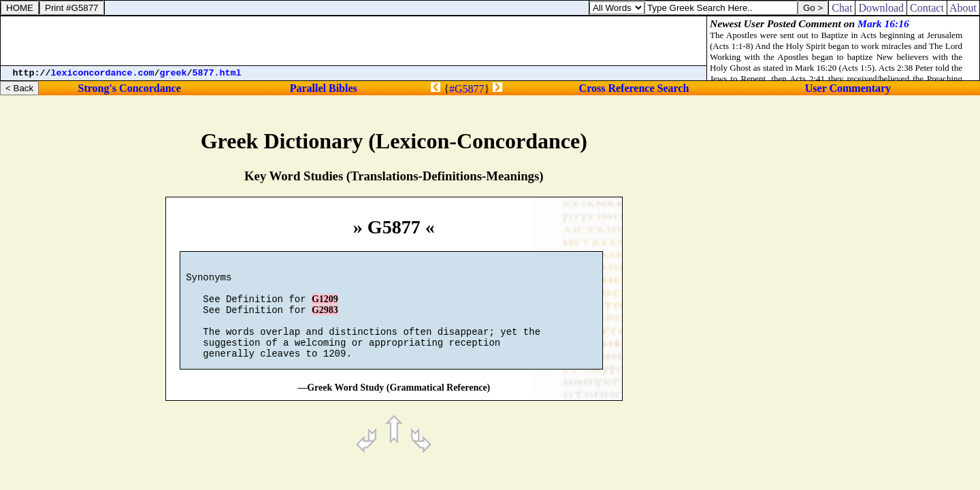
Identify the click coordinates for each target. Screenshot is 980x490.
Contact (927, 8)
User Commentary (848, 88)
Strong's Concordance (129, 88)
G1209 (325, 307)
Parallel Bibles (324, 88)
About (963, 8)
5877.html (217, 73)
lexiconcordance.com (103, 73)
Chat (842, 8)
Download (881, 8)
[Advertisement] (354, 41)
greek (174, 73)
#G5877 (467, 89)
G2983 (325, 320)
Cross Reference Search (634, 88)
